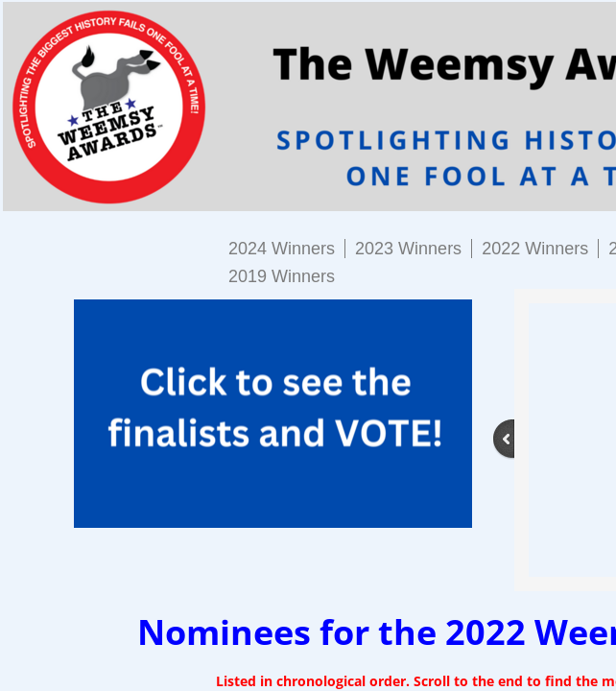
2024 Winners (282, 249)
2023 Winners (408, 249)
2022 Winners (535, 249)
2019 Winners (282, 276)
